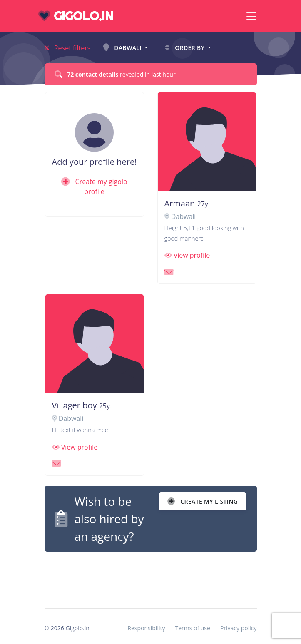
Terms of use (192, 628)
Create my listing (203, 501)
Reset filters (68, 48)
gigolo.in (76, 16)
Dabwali (123, 48)
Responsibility (146, 628)
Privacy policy (239, 628)
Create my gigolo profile (94, 186)
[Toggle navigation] (251, 16)
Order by (185, 48)
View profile (187, 255)
